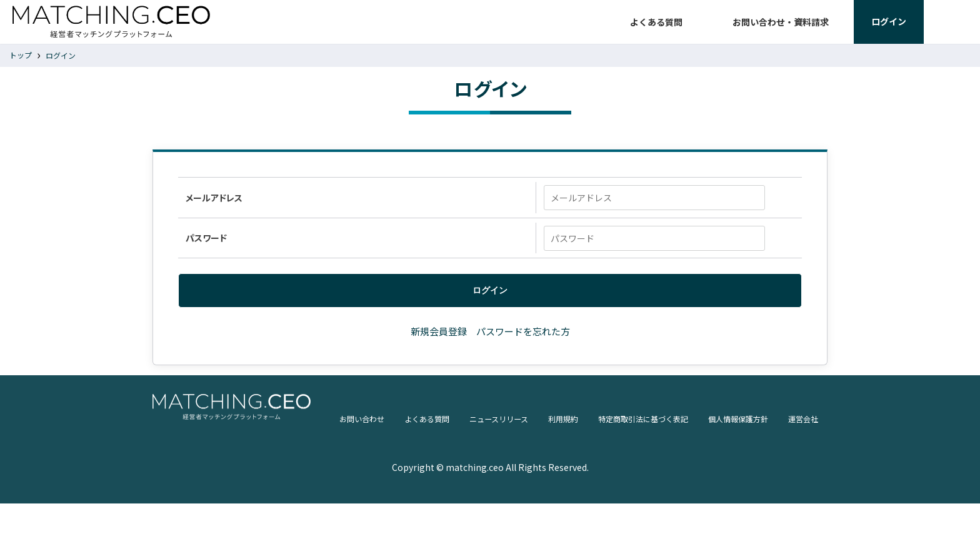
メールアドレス (213, 211)
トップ (21, 67)
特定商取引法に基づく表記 (572, 483)
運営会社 (752, 483)
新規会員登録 (439, 347)
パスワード (205, 253)
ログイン (61, 68)
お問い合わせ (257, 483)
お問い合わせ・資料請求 (781, 28)
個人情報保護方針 (679, 483)
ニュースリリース (410, 483)
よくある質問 (656, 28)
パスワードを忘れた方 (523, 347)
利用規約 (482, 483)
